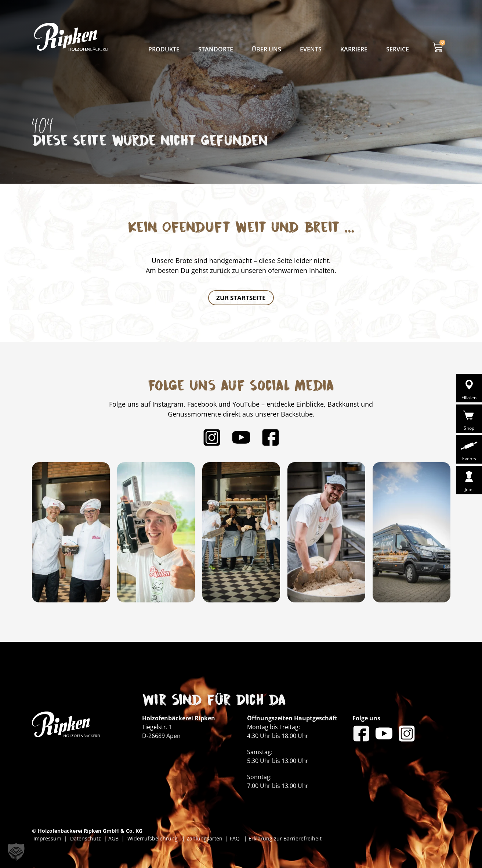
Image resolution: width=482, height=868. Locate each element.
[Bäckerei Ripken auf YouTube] (241, 437)
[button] (16, 852)
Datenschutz (87, 838)
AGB (113, 838)
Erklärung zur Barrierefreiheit (285, 838)
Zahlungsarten (205, 838)
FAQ (234, 838)
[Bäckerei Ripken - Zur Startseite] (71, 37)
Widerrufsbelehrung (153, 838)
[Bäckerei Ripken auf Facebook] (271, 437)
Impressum (49, 838)
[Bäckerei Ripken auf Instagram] (212, 437)
